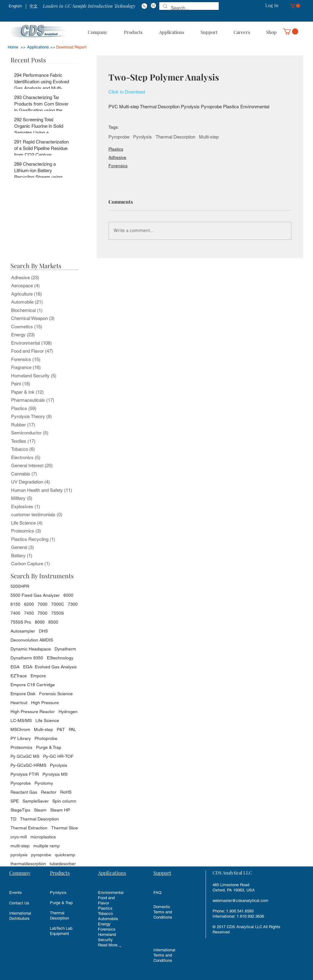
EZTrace (19, 676)
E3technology (60, 658)
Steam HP (60, 810)
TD (13, 819)
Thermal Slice (65, 828)
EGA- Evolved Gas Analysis (50, 667)
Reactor (49, 792)
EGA (15, 667)
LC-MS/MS (21, 720)
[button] (295, 6)
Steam (40, 810)
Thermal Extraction (29, 828)
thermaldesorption (28, 864)
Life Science (47, 720)
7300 (73, 604)
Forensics (118, 166)
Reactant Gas (24, 792)
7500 (43, 613)
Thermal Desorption (175, 137)
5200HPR (20, 586)
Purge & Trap (49, 747)
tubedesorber (63, 864)
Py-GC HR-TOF (58, 756)
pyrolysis (19, 855)
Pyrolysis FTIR (25, 774)
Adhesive (117, 157)
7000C (58, 604)
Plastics (116, 149)
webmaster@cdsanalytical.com (240, 901)
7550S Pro (21, 622)
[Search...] (188, 8)
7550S (57, 613)
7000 (43, 604)
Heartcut (19, 703)
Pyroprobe (119, 137)
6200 (29, 604)
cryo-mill (19, 837)
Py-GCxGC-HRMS (28, 765)
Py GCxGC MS (25, 756)
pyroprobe (41, 855)
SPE (15, 801)
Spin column (64, 801)
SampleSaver (36, 801)
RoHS (66, 792)
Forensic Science (56, 694)
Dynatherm (65, 649)
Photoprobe (46, 738)
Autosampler (23, 631)
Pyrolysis (142, 137)
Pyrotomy (44, 783)
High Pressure (45, 703)
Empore (38, 676)
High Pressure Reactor (33, 712)
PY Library (21, 738)
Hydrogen (68, 712)
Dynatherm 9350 (27, 658)
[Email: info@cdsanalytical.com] (153, 6)
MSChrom (20, 729)
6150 (15, 604)
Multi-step (209, 137)
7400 (15, 613)
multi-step (20, 846)
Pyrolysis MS (55, 774)
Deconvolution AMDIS (32, 640)
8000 (40, 622)
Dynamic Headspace (31, 649)
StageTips (20, 810)
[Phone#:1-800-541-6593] (144, 6)
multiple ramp (47, 846)
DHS (43, 631)
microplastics (43, 837)
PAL (72, 729)
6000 (68, 595)
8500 (53, 622)
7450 (29, 613)
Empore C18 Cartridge (33, 685)
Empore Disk (23, 694)
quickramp (65, 855)
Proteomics (21, 747)
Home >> (17, 47)
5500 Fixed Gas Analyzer (35, 595)
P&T (61, 729)
